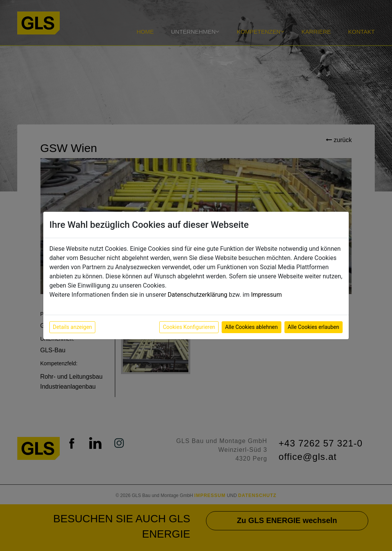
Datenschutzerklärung (198, 295)
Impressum (267, 295)
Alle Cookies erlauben (314, 327)
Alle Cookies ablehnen (251, 327)
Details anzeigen (72, 327)
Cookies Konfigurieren (189, 327)
